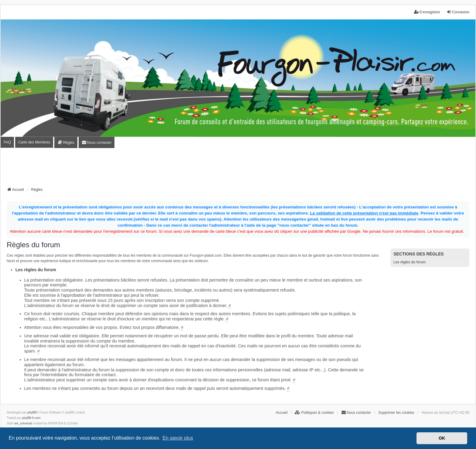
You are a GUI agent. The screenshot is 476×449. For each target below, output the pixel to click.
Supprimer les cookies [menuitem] (396, 413)
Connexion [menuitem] (458, 12)
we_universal (23, 423)
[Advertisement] (238, 169)
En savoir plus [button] (178, 438)
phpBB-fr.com (31, 418)
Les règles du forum (410, 262)
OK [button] (442, 438)
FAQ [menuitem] (7, 142)
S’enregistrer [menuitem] (427, 12)
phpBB (32, 412)
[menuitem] (66, 142)
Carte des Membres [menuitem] (34, 142)
